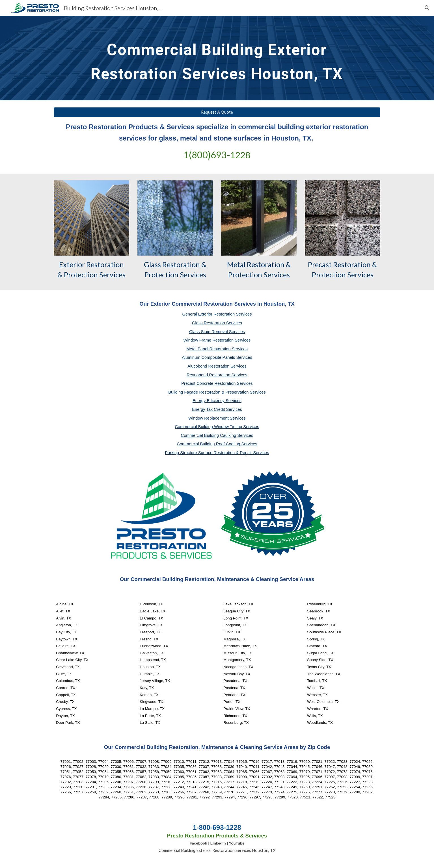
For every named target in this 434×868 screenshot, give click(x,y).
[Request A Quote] (217, 112)
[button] (427, 8)
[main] (217, 58)
